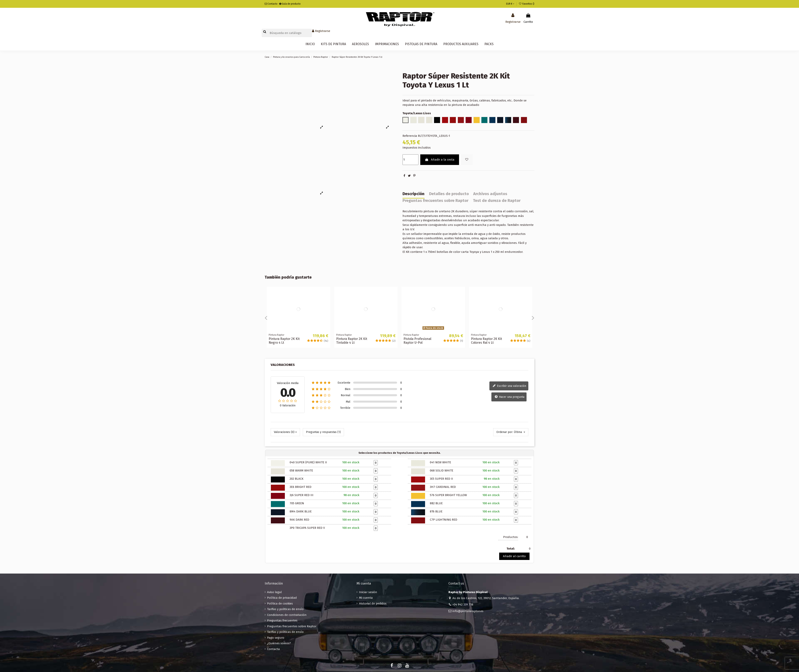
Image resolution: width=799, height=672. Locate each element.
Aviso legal (274, 592)
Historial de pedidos (373, 604)
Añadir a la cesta (440, 160)
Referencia (410, 136)
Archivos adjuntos (490, 194)
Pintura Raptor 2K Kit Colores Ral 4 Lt (486, 341)
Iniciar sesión (368, 592)
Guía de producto (290, 4)
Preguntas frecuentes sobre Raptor (435, 201)
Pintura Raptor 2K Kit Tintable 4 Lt (352, 341)
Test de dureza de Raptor (497, 201)
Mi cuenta (366, 598)
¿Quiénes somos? (279, 643)
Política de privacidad (282, 598)
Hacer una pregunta (509, 397)
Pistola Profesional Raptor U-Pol (417, 341)
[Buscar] (287, 33)
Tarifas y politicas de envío (285, 609)
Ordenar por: (505, 432)
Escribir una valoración (509, 386)
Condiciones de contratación (287, 615)
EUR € (510, 4)
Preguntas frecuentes (282, 620)
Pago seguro (276, 638)
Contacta (273, 649)
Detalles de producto (449, 194)
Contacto (271, 4)
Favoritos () (527, 4)
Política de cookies (280, 604)
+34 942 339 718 (463, 605)
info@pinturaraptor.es (468, 611)
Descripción (413, 194)
